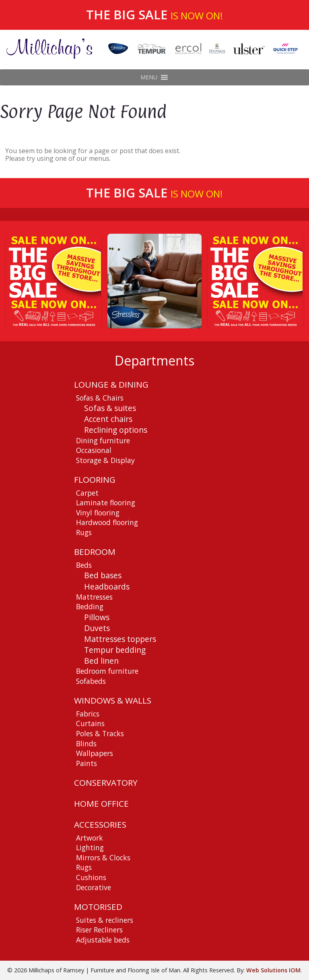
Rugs (84, 532)
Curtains (90, 723)
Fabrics (88, 714)
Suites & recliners (105, 920)
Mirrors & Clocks (103, 857)
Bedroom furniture (107, 671)
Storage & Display (105, 460)
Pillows (97, 617)
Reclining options (116, 430)
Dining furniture (103, 440)
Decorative (94, 887)
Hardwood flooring (107, 522)
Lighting (90, 847)
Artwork (90, 838)
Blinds (86, 743)
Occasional (94, 450)
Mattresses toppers (120, 639)
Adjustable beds (103, 940)
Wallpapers (95, 753)
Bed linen (101, 661)
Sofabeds (91, 681)
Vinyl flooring (98, 513)
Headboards (107, 587)
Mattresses (94, 597)
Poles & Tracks (100, 733)
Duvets (97, 628)
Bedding (90, 606)
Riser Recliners (99, 930)
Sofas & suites (110, 408)
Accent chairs (108, 419)
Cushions (91, 877)
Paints (87, 763)
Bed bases (103, 575)
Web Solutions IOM (273, 970)
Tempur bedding (115, 650)
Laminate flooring (106, 502)
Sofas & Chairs (100, 398)
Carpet (87, 493)
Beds (84, 565)
